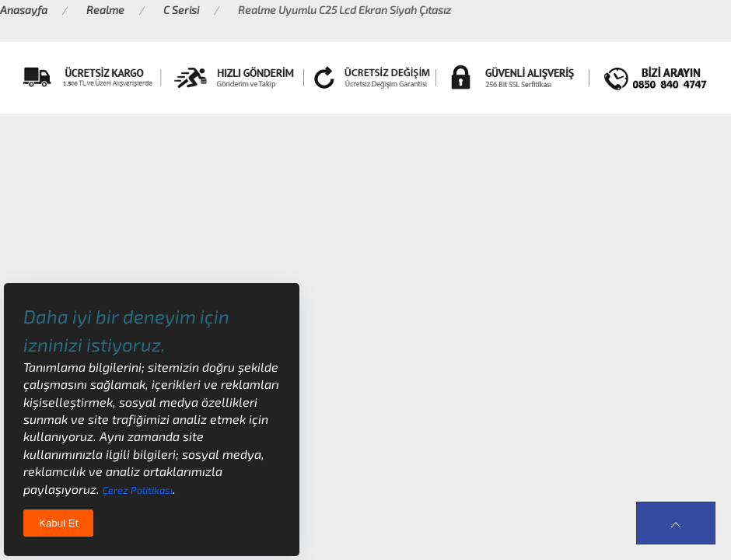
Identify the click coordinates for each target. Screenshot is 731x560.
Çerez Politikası (138, 490)
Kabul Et (58, 523)
